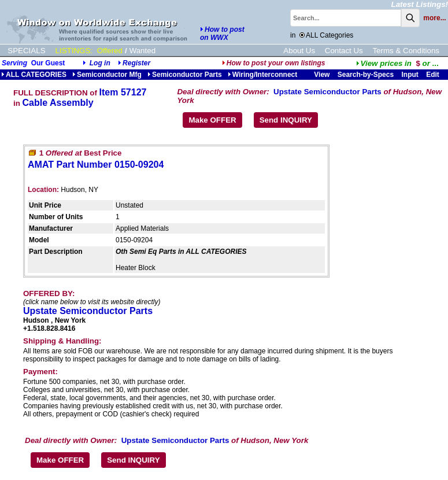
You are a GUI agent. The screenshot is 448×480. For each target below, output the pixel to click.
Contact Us (344, 51)
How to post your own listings (274, 63)
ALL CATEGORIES (34, 75)
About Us (299, 51)
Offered (110, 51)
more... (434, 18)
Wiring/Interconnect (263, 75)
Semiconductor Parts (185, 75)
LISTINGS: (74, 51)
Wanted (142, 51)
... (397, 63)
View (322, 75)
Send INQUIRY (286, 120)
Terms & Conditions (406, 51)
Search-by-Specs (366, 75)
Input (410, 75)
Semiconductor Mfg (107, 75)
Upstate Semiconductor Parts (327, 92)
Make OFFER (212, 120)
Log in (100, 63)
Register (136, 63)
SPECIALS (26, 51)
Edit (434, 75)
